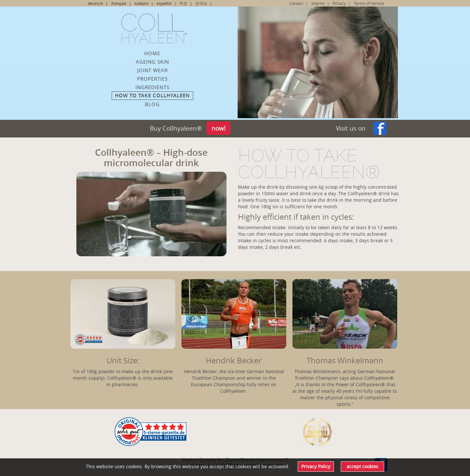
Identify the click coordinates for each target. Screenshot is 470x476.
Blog (152, 104)
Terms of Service (369, 3)
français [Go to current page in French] (119, 3)
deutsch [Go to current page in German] (95, 3)
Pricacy (339, 3)
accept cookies (362, 466)
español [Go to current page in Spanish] (164, 3)
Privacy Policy (316, 466)
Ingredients (152, 87)
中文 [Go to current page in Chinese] (183, 3)
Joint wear (152, 70)
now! (219, 128)
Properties (152, 79)
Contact (296, 3)
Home (152, 53)
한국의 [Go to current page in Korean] (201, 3)
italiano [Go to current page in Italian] (141, 3)
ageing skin (152, 62)
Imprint (318, 3)
